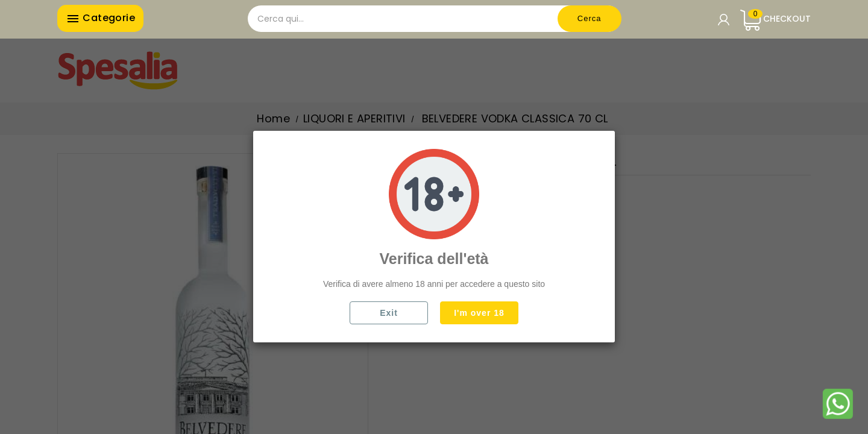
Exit (389, 313)
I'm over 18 (479, 313)
